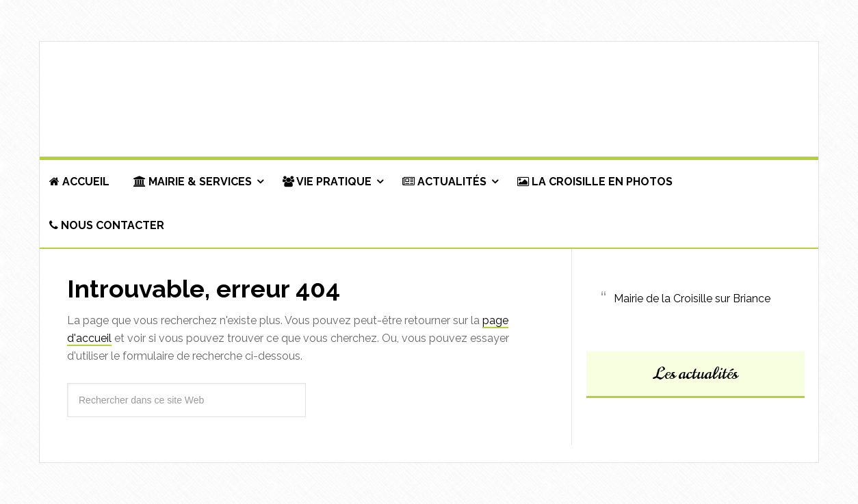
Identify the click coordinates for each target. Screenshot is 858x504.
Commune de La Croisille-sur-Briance (429, 100)
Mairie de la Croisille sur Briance (692, 299)
